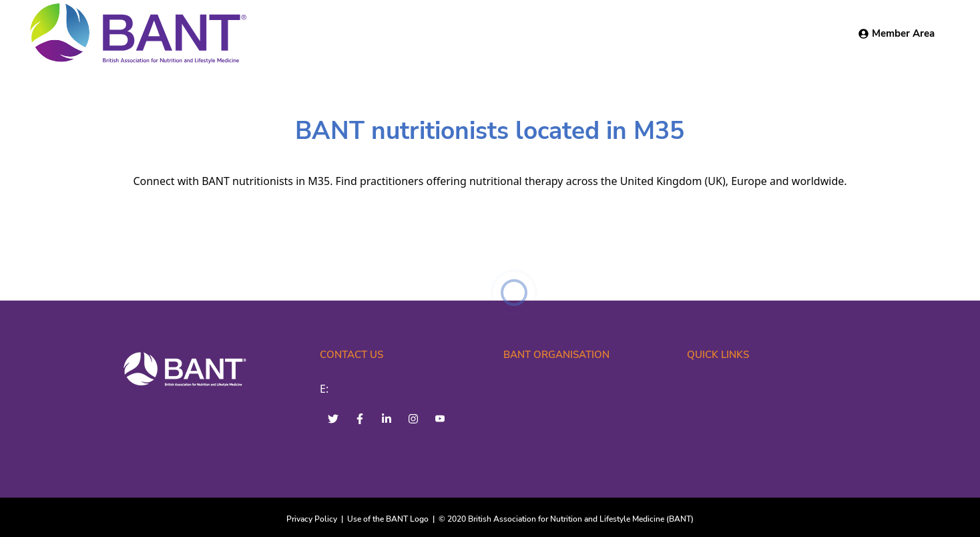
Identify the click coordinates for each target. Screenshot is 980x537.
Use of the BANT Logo (388, 519)
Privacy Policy (312, 519)
